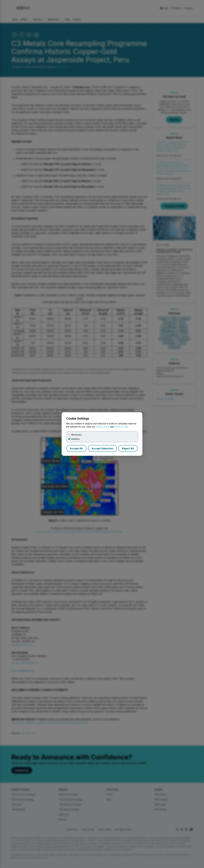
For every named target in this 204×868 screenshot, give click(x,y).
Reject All (128, 448)
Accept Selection (102, 448)
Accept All (76, 448)
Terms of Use (121, 427)
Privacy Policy (103, 427)
